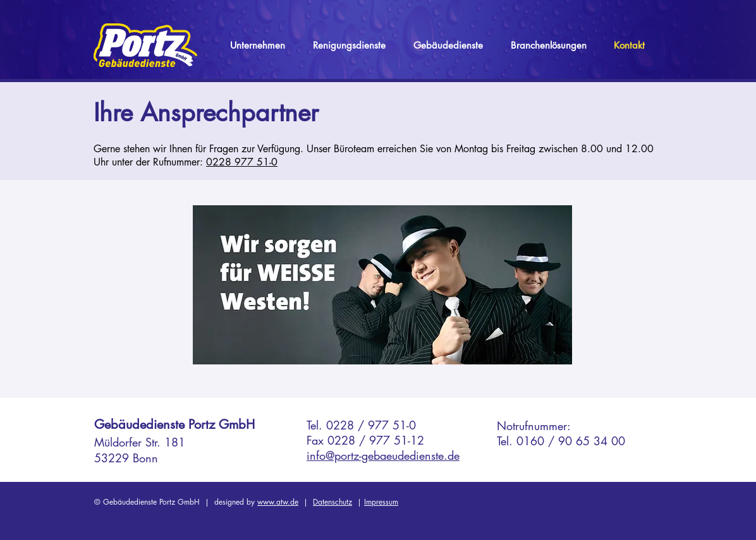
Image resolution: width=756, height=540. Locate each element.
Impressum (381, 502)
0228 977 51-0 (242, 162)
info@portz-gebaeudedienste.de (383, 455)
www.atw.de (278, 502)
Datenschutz (332, 502)
